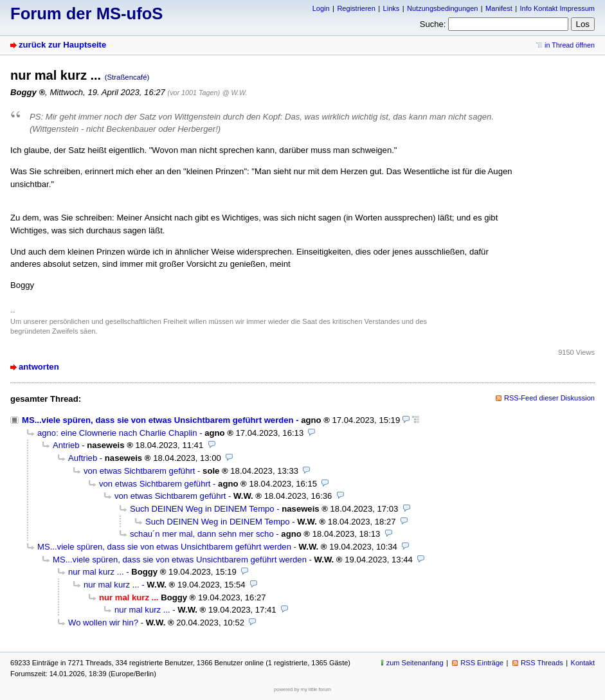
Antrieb (66, 445)
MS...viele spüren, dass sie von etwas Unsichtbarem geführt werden (158, 420)
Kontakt (583, 663)
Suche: (433, 24)
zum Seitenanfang (415, 663)
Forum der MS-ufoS (86, 13)
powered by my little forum (302, 689)
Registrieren (356, 8)
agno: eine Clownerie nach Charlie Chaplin (117, 433)
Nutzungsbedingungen (442, 8)
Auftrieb (83, 458)
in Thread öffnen (570, 45)
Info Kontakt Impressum (558, 8)
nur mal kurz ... (96, 572)
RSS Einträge (482, 663)
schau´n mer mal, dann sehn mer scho (202, 534)
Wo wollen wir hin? (103, 623)
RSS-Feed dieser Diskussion (549, 398)
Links (392, 8)
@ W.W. (235, 93)
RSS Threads (542, 663)
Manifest (499, 8)
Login (321, 8)
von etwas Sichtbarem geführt (139, 471)
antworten (39, 367)
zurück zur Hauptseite (62, 45)
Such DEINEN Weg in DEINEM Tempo (202, 509)
